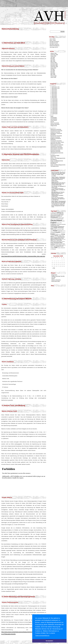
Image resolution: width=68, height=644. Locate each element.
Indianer (55, 229)
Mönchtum (63, 237)
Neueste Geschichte (55, 124)
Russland (57, 244)
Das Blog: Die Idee (54, 43)
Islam (63, 229)
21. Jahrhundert (54, 114)
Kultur (53, 234)
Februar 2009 (54, 63)
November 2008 (54, 65)
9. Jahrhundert (54, 98)
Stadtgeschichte (60, 246)
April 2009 (53, 60)
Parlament (55, 240)
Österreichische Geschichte (57, 148)
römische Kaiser (62, 244)
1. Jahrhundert (54, 90)
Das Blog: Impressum (54, 44)
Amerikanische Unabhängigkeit (58, 214)
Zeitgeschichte (54, 126)
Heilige (52, 228)
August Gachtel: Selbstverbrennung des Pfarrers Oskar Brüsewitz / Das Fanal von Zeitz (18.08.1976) (58, 183)
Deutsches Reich (60, 219)
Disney (63, 221)
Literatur (56, 236)
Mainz (63, 236)
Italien (52, 231)
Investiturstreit (59, 229)
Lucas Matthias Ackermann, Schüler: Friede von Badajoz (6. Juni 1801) (58, 190)
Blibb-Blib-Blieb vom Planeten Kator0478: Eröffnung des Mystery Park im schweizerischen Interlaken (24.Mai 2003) (58, 194)
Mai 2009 (53, 59)
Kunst (57, 234)
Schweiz (60, 245)
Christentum (54, 217)
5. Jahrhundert (54, 94)
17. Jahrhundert (54, 108)
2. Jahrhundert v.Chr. (55, 87)
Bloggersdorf (54, 275)
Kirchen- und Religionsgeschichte (58, 158)
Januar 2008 (53, 77)
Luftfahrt (60, 236)
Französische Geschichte (56, 141)
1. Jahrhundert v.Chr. (55, 88)
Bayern (62, 215)
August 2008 (53, 68)
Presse (60, 240)
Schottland (57, 245)
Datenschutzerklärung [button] (42, 636)
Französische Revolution (61, 224)
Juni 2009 (53, 57)
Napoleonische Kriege (59, 238)
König (63, 234)
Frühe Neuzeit (54, 120)
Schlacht (53, 245)
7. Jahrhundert (54, 95)
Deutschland (56, 220)
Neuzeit (52, 122)
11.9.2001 (54, 176)
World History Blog (56, 281)
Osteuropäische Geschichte (57, 149)
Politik (58, 240)
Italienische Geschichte (56, 144)
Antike (52, 116)
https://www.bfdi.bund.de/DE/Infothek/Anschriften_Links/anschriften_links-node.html (23, 256)
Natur (61, 239)
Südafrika (52, 248)
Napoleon (52, 238)
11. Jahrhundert (54, 100)
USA (56, 247)
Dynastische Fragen (55, 156)
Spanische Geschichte (55, 152)
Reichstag (63, 241)
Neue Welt (64, 239)
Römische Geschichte (55, 150)
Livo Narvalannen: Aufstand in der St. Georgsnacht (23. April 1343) (58, 206)
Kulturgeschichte (54, 162)
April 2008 (53, 73)
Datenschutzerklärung (54, 46)
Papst (52, 240)
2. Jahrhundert (54, 91)
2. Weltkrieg (58, 213)
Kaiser (55, 231)
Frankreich (53, 224)
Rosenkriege (53, 244)
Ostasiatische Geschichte (56, 146)
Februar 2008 (54, 76)
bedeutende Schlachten (55, 216)
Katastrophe (60, 231)
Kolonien (58, 232)
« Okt (54, 268)
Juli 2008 (53, 69)
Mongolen (56, 237)
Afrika (52, 214)
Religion (52, 243)
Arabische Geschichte (55, 132)
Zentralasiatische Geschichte (57, 153)
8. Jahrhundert (54, 96)
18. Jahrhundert (54, 110)
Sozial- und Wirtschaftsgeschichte (58, 165)
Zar (51, 249)
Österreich (54, 249)
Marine (52, 237)
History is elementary (56, 280)
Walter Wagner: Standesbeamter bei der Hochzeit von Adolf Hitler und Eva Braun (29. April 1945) (59, 202)
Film (61, 223)
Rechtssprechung (54, 241)
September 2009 (54, 55)
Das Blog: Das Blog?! (54, 42)
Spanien (52, 246)
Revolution (57, 243)
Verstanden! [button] (49, 641)
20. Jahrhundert (54, 112)
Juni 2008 (53, 71)
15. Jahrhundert (54, 106)
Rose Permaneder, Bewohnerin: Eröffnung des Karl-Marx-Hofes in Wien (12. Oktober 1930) (58, 173)
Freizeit (58, 226)
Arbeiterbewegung (53, 215)
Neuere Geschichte (55, 123)
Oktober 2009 (54, 53)
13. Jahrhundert (54, 103)
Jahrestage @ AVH (54, 47)
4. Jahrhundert (54, 92)
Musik (59, 237)
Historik (53, 279)
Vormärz (59, 248)
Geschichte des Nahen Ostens (57, 142)
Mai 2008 (53, 72)
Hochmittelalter (54, 119)
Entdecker (58, 223)
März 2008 (53, 75)
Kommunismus (63, 233)
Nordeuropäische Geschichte (57, 145)
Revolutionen (53, 164)
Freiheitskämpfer (53, 226)
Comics (60, 218)
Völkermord (63, 248)
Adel (62, 213)
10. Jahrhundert (54, 99)
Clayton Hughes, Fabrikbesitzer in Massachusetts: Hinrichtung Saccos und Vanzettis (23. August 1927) (58, 179)
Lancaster (52, 236)
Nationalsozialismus (55, 239)
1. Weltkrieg (53, 213)
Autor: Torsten (53, 40)
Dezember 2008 (54, 64)
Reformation (59, 241)
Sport (55, 246)
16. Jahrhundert (54, 107)
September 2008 (54, 67)
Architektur (59, 215)
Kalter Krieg (53, 157)
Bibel (61, 216)
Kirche (54, 232)
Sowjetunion (64, 245)
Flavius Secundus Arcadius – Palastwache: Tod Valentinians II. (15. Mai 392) (58, 199)
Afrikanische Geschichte (56, 129)
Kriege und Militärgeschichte (57, 161)
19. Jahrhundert (54, 111)
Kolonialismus (54, 160)
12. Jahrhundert (54, 102)
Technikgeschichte (55, 166)
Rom (61, 243)
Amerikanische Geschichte (56, 131)
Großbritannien (61, 227)
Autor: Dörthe (53, 39)
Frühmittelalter (54, 118)
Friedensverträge (54, 227)
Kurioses (60, 234)
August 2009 (53, 56)
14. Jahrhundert (54, 104)
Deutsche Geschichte (55, 137)
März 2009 (53, 61)
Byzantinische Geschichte (56, 136)
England (53, 223)
